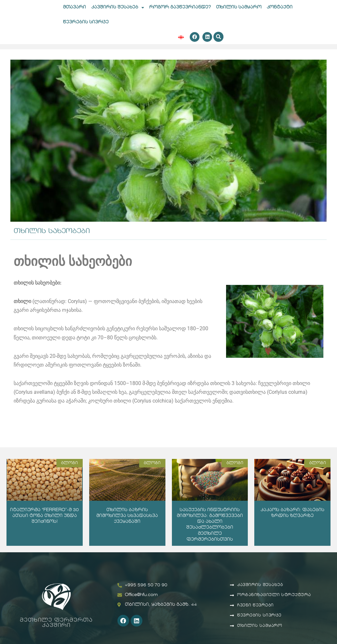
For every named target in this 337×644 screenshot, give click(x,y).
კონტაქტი (280, 7)
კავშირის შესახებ (118, 8)
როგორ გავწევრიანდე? (180, 7)
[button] (218, 37)
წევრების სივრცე (86, 22)
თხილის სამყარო (239, 7)
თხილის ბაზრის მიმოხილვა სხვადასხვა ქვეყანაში (127, 516)
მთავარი (74, 7)
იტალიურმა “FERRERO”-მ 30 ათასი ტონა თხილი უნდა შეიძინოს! (44, 516)
